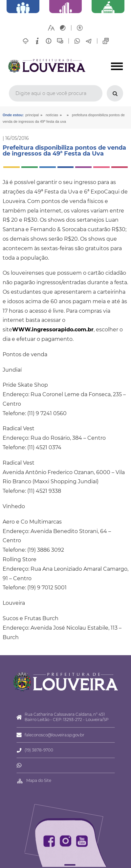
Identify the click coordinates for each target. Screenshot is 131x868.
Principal (32, 115)
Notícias (52, 115)
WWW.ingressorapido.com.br (53, 330)
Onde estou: (13, 115)
